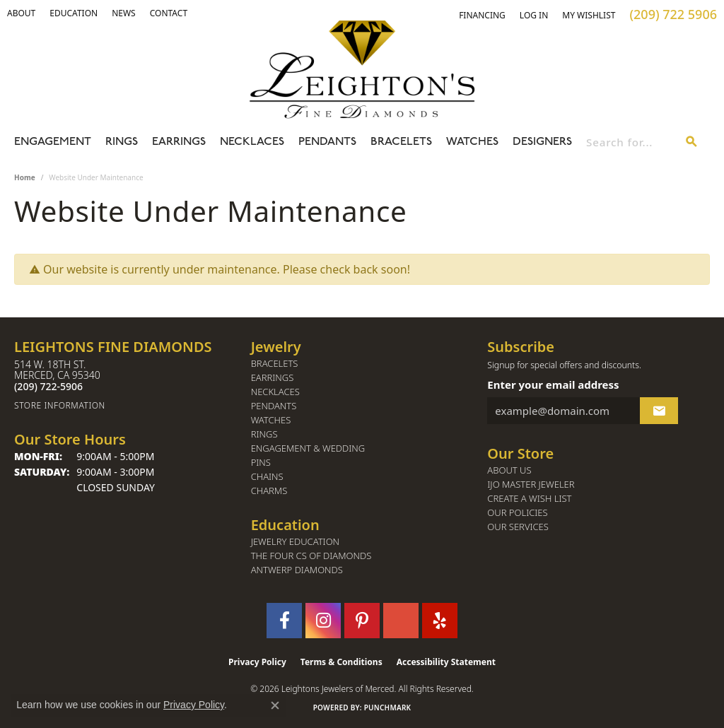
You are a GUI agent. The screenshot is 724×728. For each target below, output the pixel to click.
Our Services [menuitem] (518, 527)
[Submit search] (691, 142)
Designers (542, 142)
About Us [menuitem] (509, 470)
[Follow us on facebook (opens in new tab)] (284, 621)
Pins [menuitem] (261, 463)
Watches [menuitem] (271, 420)
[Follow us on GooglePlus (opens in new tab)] (401, 621)
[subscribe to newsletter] (659, 411)
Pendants (327, 142)
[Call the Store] (48, 386)
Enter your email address (553, 384)
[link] (74, 13)
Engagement (53, 142)
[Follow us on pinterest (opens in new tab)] (362, 621)
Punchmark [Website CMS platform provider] (388, 708)
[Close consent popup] (275, 705)
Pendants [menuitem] (274, 406)
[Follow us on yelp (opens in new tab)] (440, 621)
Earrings (179, 142)
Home (25, 177)
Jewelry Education (295, 542)
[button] (21, 13)
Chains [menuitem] (267, 477)
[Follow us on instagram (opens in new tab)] (323, 621)
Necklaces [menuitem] (275, 392)
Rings (122, 142)
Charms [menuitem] (269, 491)
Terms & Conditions (341, 662)
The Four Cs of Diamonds (311, 556)
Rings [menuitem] (264, 434)
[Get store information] (125, 405)
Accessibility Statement (446, 662)
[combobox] (630, 142)
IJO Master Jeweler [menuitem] (531, 485)
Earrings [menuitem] (273, 378)
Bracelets (401, 142)
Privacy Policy (257, 662)
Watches (472, 142)
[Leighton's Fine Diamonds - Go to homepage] (362, 69)
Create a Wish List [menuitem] (529, 499)
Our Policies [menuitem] (517, 513)
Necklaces (252, 142)
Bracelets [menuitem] (275, 364)
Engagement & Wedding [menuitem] (308, 448)
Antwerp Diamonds (297, 570)
